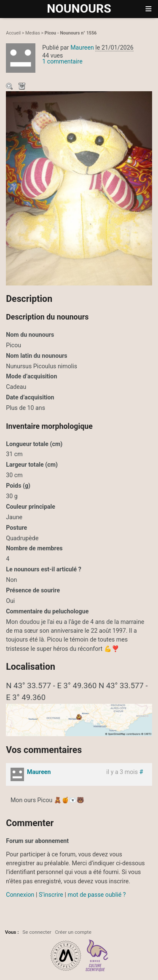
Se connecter (37, 932)
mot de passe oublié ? (96, 895)
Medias (33, 33)
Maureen (82, 48)
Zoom (10, 87)
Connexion (20, 895)
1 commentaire (62, 61)
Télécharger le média (23, 87)
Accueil (13, 33)
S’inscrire (51, 895)
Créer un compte (73, 932)
